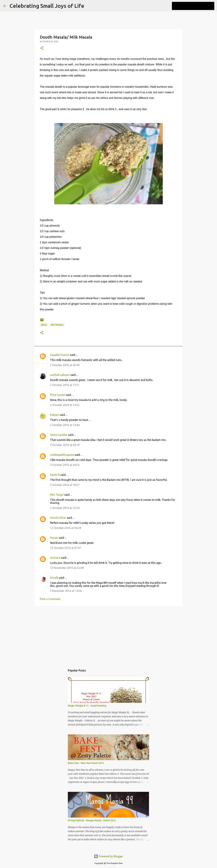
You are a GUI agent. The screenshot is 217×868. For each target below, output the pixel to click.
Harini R (55, 475)
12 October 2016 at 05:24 (66, 528)
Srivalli (54, 578)
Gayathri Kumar (60, 355)
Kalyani (55, 415)
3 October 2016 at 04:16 (65, 465)
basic (44, 325)
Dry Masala (57, 325)
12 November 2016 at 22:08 (67, 568)
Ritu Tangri (57, 495)
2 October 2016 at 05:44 (65, 365)
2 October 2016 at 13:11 (65, 385)
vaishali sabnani (60, 375)
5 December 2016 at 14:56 (66, 591)
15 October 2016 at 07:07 (66, 548)
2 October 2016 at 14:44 (65, 425)
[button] (42, 48)
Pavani (54, 538)
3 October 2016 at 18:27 (65, 485)
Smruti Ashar (58, 518)
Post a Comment (50, 599)
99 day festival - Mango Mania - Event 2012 (92, 820)
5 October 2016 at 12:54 (65, 508)
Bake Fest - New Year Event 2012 (86, 763)
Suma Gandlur (59, 435)
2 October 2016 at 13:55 (65, 405)
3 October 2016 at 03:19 (65, 445)
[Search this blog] (196, 6)
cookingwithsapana (62, 455)
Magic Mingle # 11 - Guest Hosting (87, 706)
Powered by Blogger (108, 856)
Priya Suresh (58, 395)
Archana (55, 558)
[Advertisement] (108, 635)
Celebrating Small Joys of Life (47, 6)
